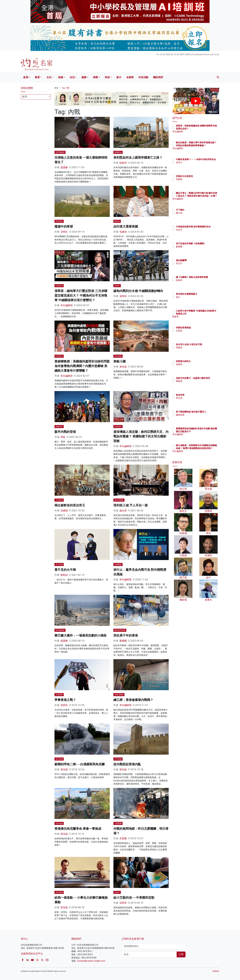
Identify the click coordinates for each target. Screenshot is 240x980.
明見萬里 (59, 221)
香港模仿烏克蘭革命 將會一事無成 (78, 829)
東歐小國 (120, 361)
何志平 (197, 232)
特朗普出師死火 (201, 361)
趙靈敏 (64, 167)
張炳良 (64, 705)
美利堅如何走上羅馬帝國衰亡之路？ (138, 158)
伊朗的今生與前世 (202, 176)
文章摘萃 (59, 695)
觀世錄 (117, 221)
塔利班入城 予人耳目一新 (131, 505)
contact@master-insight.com (91, 961)
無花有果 (198, 395)
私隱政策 (216, 971)
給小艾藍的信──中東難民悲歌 (134, 898)
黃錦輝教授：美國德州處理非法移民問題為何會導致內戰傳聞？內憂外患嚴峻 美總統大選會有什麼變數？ (82, 366)
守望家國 (118, 823)
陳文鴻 (197, 213)
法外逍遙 (118, 356)
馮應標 (64, 511)
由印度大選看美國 (126, 226)
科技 (107, 77)
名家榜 (130, 77)
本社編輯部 (67, 305)
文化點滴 (59, 500)
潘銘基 (197, 384)
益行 (196, 297)
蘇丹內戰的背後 (65, 432)
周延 (63, 437)
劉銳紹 (64, 575)
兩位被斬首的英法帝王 (70, 505)
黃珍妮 (123, 367)
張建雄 (123, 232)
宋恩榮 (123, 838)
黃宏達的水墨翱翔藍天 (204, 294)
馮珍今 (197, 165)
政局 (26, 77)
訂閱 (181, 954)
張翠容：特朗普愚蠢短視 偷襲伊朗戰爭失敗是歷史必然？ (206, 128)
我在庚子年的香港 (126, 635)
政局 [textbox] (25, 97)
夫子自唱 (59, 564)
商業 (96, 77)
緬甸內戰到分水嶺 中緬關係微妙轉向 (138, 291)
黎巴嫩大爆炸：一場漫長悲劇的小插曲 (81, 635)
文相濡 (197, 331)
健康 (84, 77)
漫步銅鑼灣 (199, 260)
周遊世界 (59, 427)
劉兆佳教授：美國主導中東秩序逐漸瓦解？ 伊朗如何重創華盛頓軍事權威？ (206, 145)
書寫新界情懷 (120, 630)
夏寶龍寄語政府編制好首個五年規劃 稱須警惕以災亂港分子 (206, 431)
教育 (37, 77)
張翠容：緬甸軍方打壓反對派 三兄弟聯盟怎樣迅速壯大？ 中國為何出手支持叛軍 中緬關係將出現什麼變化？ (81, 295)
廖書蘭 (123, 641)
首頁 (56, 88)
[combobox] (36, 97)
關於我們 (158, 77)
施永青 (123, 511)
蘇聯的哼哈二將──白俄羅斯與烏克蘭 (80, 764)
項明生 (64, 232)
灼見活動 (143, 77)
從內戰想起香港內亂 (127, 764)
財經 (61, 77)
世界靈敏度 (60, 152)
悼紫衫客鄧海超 (201, 328)
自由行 (117, 286)
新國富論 (118, 152)
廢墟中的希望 (64, 226)
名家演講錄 (119, 695)
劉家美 (197, 319)
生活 (72, 77)
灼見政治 (59, 286)
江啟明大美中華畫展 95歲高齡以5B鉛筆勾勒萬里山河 (206, 314)
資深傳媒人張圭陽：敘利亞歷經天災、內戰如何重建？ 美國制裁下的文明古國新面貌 (141, 436)
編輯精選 (198, 418)
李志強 (197, 398)
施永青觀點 (119, 500)
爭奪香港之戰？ (65, 700)
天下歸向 (198, 210)
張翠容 (123, 296)
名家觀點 (118, 564)
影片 (119, 77)
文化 (49, 77)
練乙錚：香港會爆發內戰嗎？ (133, 700)
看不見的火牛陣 (65, 570)
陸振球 (123, 163)
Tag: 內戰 (66, 88)
